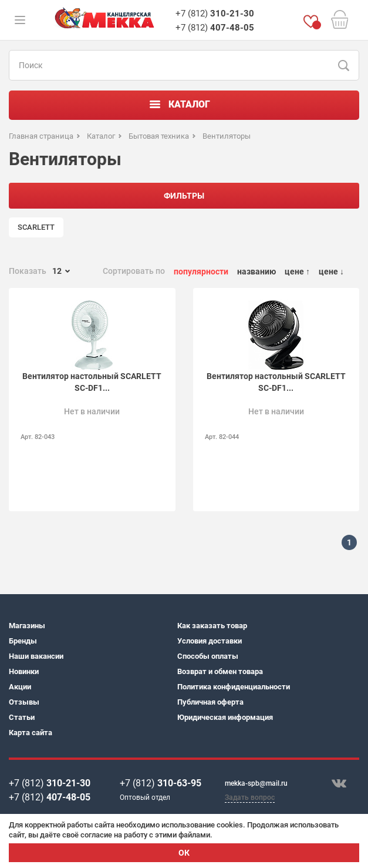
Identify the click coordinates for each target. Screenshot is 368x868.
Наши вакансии (36, 656)
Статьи (22, 717)
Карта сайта (31, 733)
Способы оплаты (208, 656)
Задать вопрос (250, 797)
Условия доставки (210, 641)
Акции (20, 687)
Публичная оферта (210, 702)
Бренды (23, 641)
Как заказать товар (212, 626)
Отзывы (24, 702)
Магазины (27, 626)
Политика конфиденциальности (234, 687)
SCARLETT (36, 227)
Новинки (24, 671)
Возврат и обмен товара (220, 671)
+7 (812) (215, 14)
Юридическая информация (225, 717)
